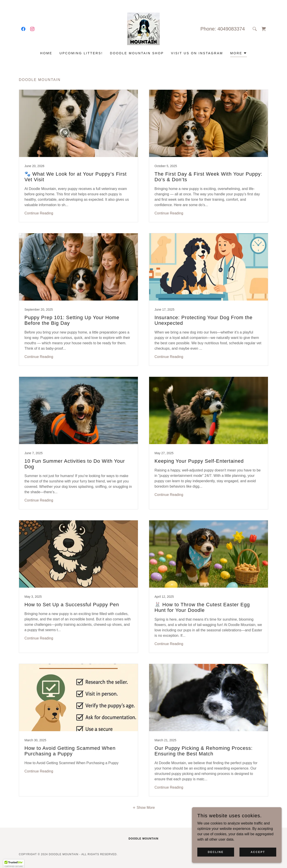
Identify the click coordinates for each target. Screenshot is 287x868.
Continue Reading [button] (39, 213)
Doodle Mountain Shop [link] (137, 53)
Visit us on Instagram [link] (197, 53)
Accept (258, 852)
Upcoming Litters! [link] (81, 53)
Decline (216, 852)
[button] (239, 54)
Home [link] (46, 53)
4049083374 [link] (231, 29)
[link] (23, 29)
